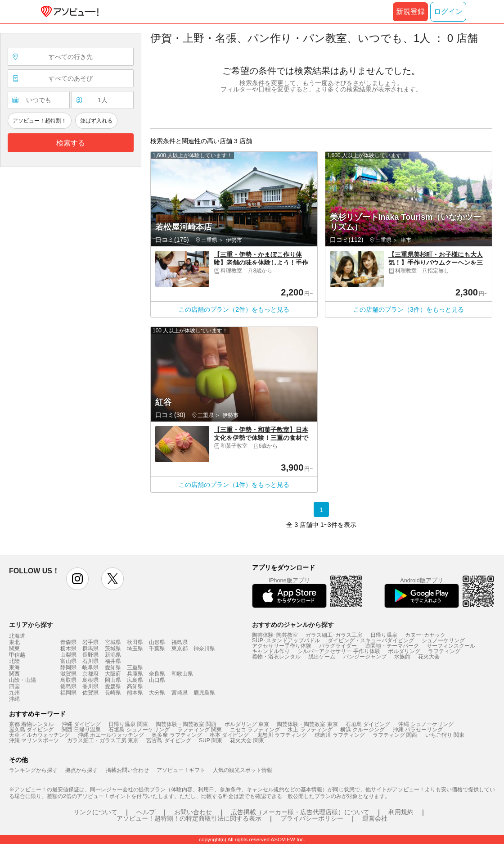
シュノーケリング (443, 640)
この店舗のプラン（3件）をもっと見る (409, 309)
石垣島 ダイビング (368, 724)
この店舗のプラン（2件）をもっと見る (234, 309)
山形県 (157, 642)
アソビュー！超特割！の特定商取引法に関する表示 (189, 818)
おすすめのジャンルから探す (293, 625)
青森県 (68, 642)
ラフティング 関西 (395, 735)
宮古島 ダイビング (169, 740)
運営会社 (375, 818)
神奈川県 (204, 649)
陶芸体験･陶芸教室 (275, 635)
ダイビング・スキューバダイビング (371, 640)
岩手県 (90, 642)
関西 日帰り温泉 (81, 730)
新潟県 (113, 655)
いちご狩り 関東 (445, 735)
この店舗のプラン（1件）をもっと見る (234, 485)
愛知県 (113, 667)
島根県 (90, 680)
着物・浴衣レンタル (276, 657)
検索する (71, 143)
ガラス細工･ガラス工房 (334, 635)
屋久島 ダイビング (31, 730)
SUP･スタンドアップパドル (286, 640)
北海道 (17, 636)
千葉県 (157, 649)
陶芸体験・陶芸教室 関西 (186, 724)
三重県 (135, 667)
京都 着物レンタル (31, 724)
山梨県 (68, 655)
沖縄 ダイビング (81, 724)
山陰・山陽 (22, 680)
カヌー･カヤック (425, 635)
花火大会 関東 (247, 740)
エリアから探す (31, 625)
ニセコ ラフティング (255, 730)
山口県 (157, 680)
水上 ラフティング (310, 730)
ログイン (448, 11)
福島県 (180, 642)
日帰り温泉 (384, 635)
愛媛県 (113, 686)
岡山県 (113, 680)
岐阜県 (90, 667)
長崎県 (113, 693)
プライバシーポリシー (312, 818)
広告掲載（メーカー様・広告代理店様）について (300, 812)
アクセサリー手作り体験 (282, 646)
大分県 (157, 693)
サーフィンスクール (451, 646)
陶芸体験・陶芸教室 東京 (307, 724)
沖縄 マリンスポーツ (34, 740)
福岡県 (68, 693)
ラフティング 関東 (200, 730)
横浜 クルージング (362, 730)
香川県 (90, 686)
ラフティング (444, 651)
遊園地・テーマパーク (392, 646)
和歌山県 (182, 674)
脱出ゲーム (322, 657)
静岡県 (68, 667)
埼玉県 (135, 649)
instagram (77, 579)
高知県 (135, 686)
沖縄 (14, 699)
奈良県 (157, 674)
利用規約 (401, 812)
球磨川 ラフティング (340, 735)
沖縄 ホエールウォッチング (111, 735)
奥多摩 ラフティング (177, 735)
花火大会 (429, 657)
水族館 (402, 657)
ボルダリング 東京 (247, 724)
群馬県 (90, 649)
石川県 (90, 661)
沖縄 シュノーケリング (426, 724)
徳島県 (68, 686)
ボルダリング (404, 651)
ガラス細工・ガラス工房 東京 (103, 740)
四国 (14, 686)
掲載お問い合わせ (127, 770)
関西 (14, 674)
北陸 (14, 661)
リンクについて (95, 812)
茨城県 (113, 649)
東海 (14, 667)
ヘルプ (146, 812)
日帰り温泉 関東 (128, 724)
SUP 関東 (211, 740)
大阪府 (113, 674)
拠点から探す (81, 770)
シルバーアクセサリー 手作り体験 (339, 651)
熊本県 (135, 693)
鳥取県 (68, 680)
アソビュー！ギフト (181, 770)
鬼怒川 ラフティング (282, 735)
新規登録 (410, 11)
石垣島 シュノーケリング (139, 730)
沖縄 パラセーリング (418, 730)
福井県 (113, 661)
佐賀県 (90, 693)
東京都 (180, 649)
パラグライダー (338, 646)
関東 (14, 649)
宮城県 (113, 642)
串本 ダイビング (229, 735)
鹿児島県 (204, 693)
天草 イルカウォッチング (39, 735)
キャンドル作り (271, 651)
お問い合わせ (193, 812)
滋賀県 (68, 674)
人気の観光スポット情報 (243, 770)
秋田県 (135, 642)
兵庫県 (135, 674)
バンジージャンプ (365, 657)
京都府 (90, 674)
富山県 (68, 661)
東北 (14, 642)
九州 (14, 693)
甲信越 (17, 655)
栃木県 (68, 649)
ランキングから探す (33, 770)
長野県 (90, 655)
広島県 (135, 680)
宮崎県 (180, 693)
